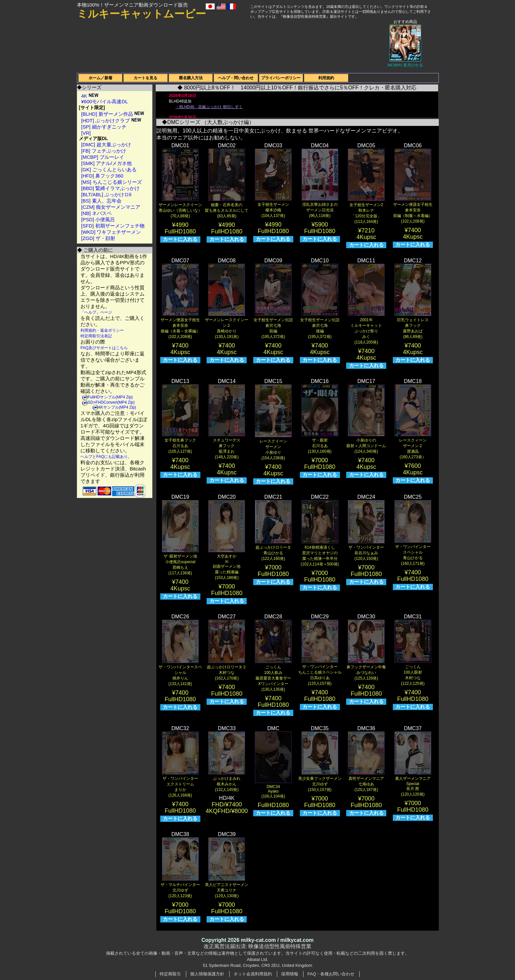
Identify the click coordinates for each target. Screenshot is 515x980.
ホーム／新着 (101, 78)
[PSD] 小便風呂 (98, 219)
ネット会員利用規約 (253, 974)
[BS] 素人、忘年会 (101, 201)
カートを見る (146, 78)
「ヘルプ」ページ (96, 312)
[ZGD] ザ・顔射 (98, 238)
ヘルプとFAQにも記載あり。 (106, 457)
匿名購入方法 (191, 78)
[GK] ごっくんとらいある (109, 169)
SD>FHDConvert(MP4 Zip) (111, 402)
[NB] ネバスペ (96, 213)
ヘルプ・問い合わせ (236, 78)
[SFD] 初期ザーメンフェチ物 (113, 226)
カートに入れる (180, 239)
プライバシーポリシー (281, 78)
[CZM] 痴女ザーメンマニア (111, 207)
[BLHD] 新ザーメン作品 (113, 114)
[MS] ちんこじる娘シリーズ (112, 182)
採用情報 (290, 974)
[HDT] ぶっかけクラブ (111, 120)
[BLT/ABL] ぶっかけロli (106, 194)
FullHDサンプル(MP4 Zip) (110, 397)
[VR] (86, 133)
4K (90, 96)
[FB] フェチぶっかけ (104, 151)
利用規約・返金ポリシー (102, 330)
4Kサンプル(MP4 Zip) (117, 407)
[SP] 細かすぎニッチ (104, 127)
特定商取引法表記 (96, 336)
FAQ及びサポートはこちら (104, 348)
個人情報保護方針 (207, 974)
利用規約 (326, 78)
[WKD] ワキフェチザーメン (111, 232)
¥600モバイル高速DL (105, 101)
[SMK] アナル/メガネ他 (106, 163)
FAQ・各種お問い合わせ (331, 974)
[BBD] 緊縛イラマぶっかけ (110, 188)
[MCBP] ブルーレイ (103, 157)
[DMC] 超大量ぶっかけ (106, 144)
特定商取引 (170, 974)
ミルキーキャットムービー (141, 14)
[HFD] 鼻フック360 (102, 176)
